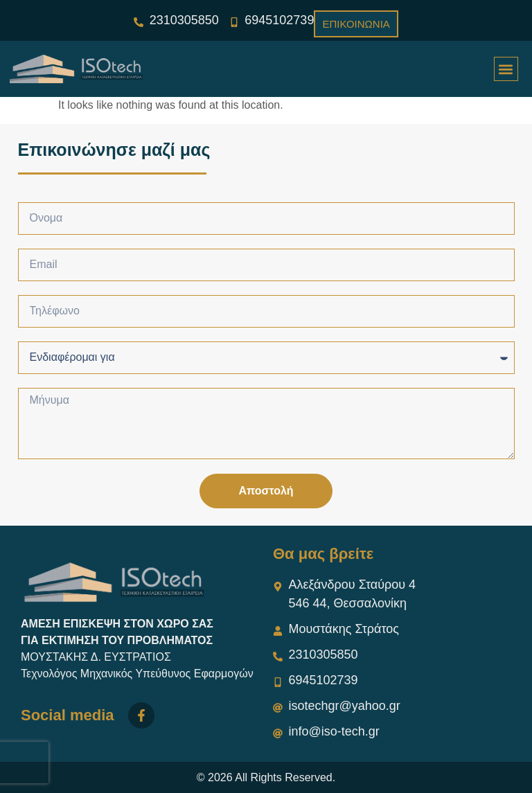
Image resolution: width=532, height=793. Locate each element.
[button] (506, 69)
